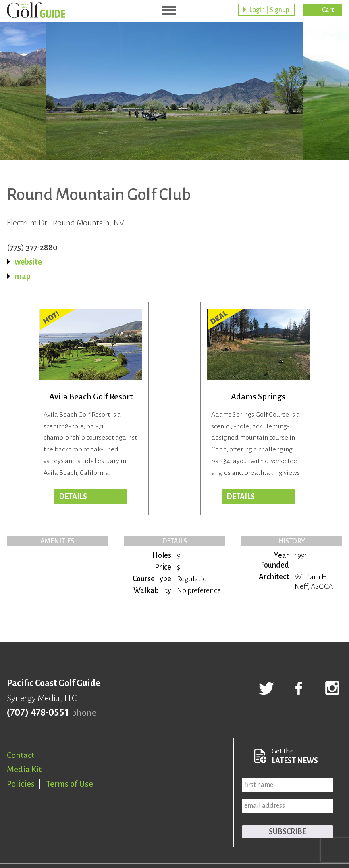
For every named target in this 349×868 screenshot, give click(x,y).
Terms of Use (70, 784)
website (28, 262)
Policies (21, 784)
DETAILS (241, 497)
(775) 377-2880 (32, 247)
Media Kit (24, 769)
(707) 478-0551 (38, 713)
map (23, 276)
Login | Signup (269, 10)
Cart (328, 10)
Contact (21, 755)
